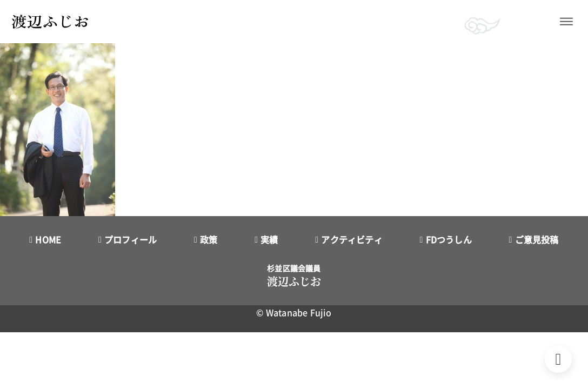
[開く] (566, 22)
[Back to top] (558, 359)
